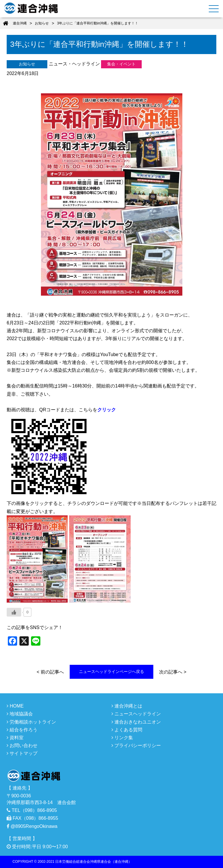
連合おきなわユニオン (136, 722)
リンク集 (122, 738)
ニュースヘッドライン (136, 714)
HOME (15, 706)
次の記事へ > (173, 672)
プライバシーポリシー (136, 745)
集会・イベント (121, 64)
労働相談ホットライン (31, 722)
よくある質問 (127, 730)
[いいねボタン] (14, 612)
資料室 (15, 738)
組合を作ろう (22, 730)
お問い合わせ (22, 745)
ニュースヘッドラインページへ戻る (111, 671)
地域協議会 (20, 714)
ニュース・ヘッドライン (74, 64)
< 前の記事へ (50, 672)
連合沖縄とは (127, 706)
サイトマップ (22, 753)
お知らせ (27, 64)
